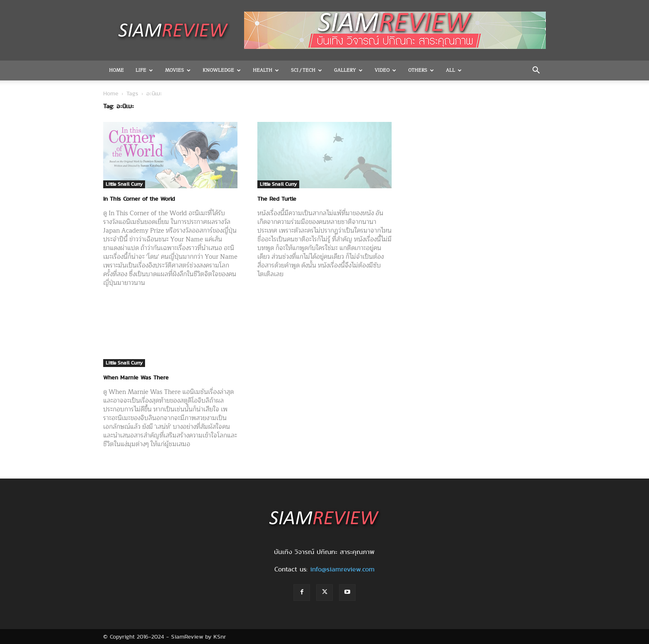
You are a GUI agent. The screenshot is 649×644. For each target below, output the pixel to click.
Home (116, 70)
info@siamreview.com (342, 569)
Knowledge (222, 70)
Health (266, 70)
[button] (536, 71)
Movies (178, 70)
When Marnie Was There (136, 377)
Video (385, 70)
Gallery (348, 70)
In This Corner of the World (139, 199)
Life (144, 70)
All (454, 70)
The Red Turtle (277, 199)
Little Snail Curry (124, 184)
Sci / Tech (306, 70)
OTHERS (421, 70)
